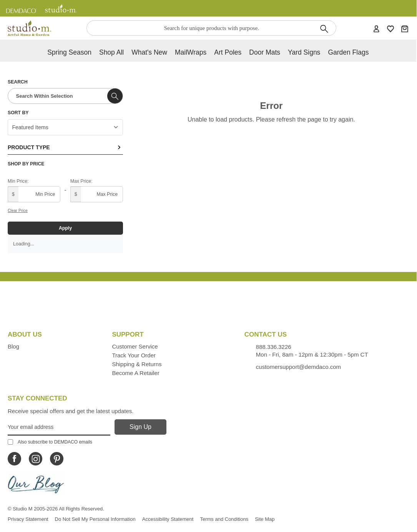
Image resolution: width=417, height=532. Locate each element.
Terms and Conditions (224, 519)
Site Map (265, 519)
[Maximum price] (97, 194)
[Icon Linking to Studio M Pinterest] (57, 459)
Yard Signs (304, 52)
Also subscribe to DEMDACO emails (50, 442)
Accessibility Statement (168, 519)
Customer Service (135, 346)
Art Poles (228, 52)
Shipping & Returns (137, 364)
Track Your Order (134, 355)
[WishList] (390, 28)
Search (18, 82)
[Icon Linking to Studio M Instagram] (36, 459)
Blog (13, 346)
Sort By (18, 113)
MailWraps (191, 52)
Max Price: (81, 181)
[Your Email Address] (59, 427)
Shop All (111, 52)
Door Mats (265, 52)
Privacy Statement (28, 519)
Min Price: (18, 181)
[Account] (376, 28)
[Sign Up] (140, 427)
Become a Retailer (135, 373)
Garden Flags (348, 52)
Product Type (65, 147)
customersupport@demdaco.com (298, 367)
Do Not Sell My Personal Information (95, 519)
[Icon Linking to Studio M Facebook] (14, 459)
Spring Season (69, 52)
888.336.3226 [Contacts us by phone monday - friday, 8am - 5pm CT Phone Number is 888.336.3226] (274, 347)
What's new (149, 52)
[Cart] (405, 28)
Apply (65, 228)
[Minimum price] (34, 194)
